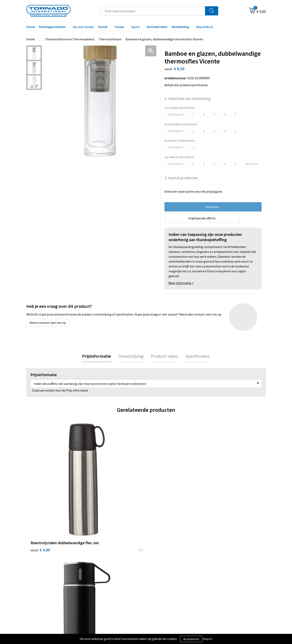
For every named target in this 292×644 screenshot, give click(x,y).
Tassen (119, 27)
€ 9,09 (100, 502)
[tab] (99, 357)
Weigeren (208, 639)
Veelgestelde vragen (106, 570)
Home (31, 27)
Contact (157, 564)
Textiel (102, 27)
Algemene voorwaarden (227, 564)
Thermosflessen (110, 39)
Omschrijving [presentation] (132, 356)
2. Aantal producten (181, 178)
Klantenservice (162, 570)
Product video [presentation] (164, 356)
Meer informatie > (181, 283)
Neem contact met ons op (48, 323)
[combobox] (153, 11)
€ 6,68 (220, 489)
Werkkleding (180, 27)
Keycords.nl (204, 27)
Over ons (98, 564)
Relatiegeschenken (52, 27)
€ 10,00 (161, 502)
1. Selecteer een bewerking (188, 98)
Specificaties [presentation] (195, 356)
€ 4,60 (40, 495)
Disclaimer (218, 576)
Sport (136, 27)
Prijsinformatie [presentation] (99, 356)
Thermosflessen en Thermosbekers (70, 39)
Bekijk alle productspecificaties (187, 85)
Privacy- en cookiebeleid (227, 570)
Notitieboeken (157, 27)
